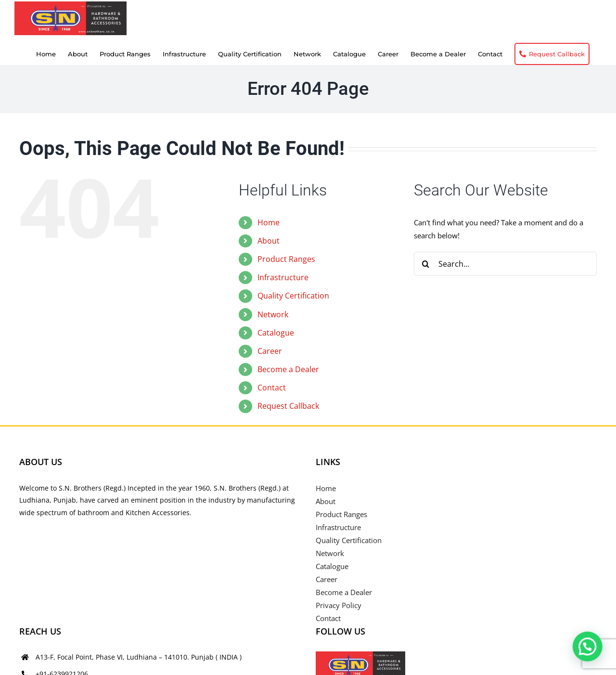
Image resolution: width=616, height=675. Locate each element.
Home (269, 222)
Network (273, 314)
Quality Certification (293, 296)
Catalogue (276, 333)
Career (270, 351)
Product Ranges (286, 259)
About (269, 241)
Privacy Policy (339, 605)
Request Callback (288, 406)
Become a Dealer (288, 369)
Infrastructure (283, 277)
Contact (272, 388)
